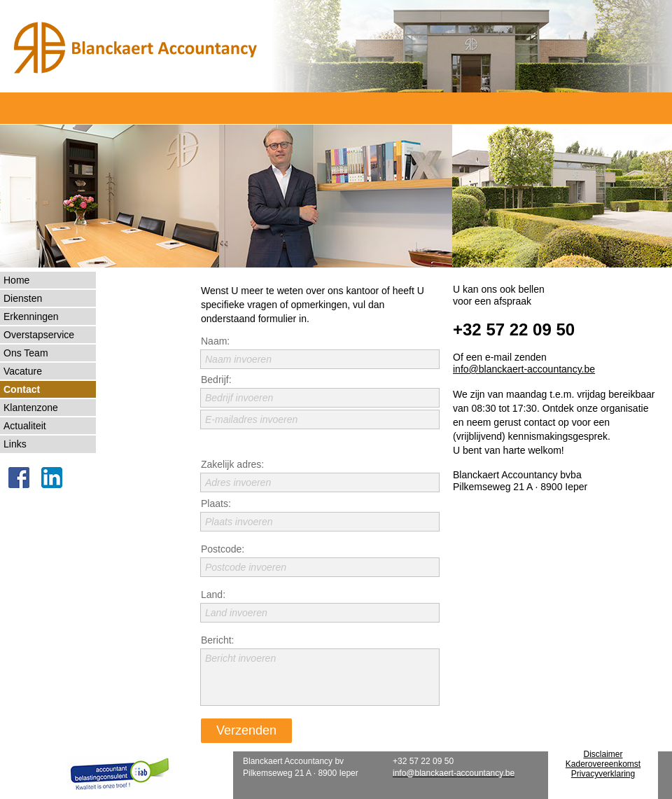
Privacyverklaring (603, 774)
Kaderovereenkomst (603, 764)
